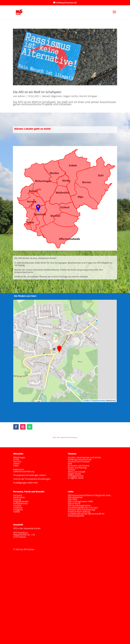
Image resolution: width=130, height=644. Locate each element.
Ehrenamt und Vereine (79, 466)
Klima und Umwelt (77, 472)
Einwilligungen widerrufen (26, 483)
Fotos (16, 466)
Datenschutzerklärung (24, 471)
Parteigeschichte (76, 476)
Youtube (17, 506)
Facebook (18, 508)
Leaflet (86, 401)
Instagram (18, 510)
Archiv (16, 460)
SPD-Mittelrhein (75, 497)
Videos (16, 464)
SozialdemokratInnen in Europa (83, 508)
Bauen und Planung (77, 468)
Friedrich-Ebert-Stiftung (79, 512)
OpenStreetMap (99, 401)
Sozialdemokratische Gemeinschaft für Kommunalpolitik (86, 515)
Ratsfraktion (19, 497)
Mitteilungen (19, 457)
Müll (70, 464)
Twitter (17, 512)
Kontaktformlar (21, 504)
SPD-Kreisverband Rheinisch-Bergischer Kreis (89, 495)
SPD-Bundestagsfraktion (79, 506)
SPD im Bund (74, 504)
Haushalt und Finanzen (79, 462)
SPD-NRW (72, 499)
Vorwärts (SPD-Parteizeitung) (82, 510)
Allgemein (56, 96)
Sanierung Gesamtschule (80, 460)
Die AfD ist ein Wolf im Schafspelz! (37, 92)
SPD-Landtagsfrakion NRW (80, 501)
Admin (21, 96)
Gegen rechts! (74, 474)
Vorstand (18, 495)
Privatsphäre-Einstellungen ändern (30, 475)
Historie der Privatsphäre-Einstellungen (32, 479)
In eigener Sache (76, 478)
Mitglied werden (21, 501)
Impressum (19, 469)
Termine (17, 462)
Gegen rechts (70, 96)
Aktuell (46, 96)
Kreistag (17, 499)
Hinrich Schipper (88, 96)
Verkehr (72, 470)
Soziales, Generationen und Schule (84, 457)
